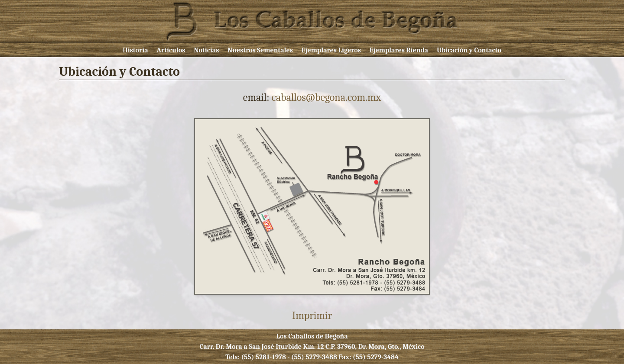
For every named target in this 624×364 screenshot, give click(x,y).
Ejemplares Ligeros (331, 50)
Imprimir (312, 316)
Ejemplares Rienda (399, 50)
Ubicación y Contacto (469, 50)
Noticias (206, 50)
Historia (135, 50)
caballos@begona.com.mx (326, 97)
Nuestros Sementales (260, 50)
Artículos (171, 50)
